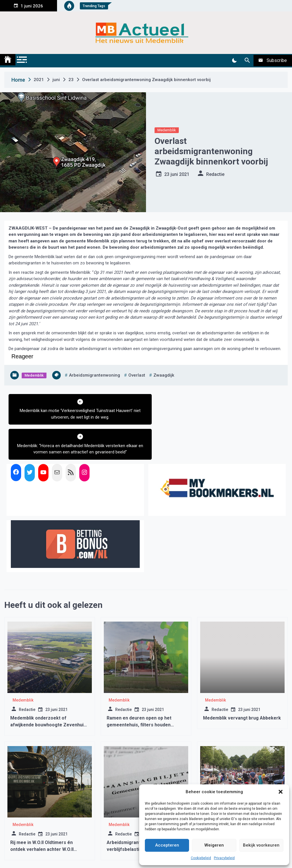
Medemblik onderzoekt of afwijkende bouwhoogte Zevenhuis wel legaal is (48, 690)
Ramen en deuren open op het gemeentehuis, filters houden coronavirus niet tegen (139, 690)
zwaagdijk (164, 375)
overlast (137, 375)
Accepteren (167, 845)
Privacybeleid (224, 858)
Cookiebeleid (201, 858)
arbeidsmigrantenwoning (95, 375)
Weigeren (214, 845)
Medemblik (167, 130)
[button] (281, 792)
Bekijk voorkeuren (261, 845)
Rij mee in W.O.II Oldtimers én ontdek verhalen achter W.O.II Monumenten (42, 814)
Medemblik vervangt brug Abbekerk (242, 683)
